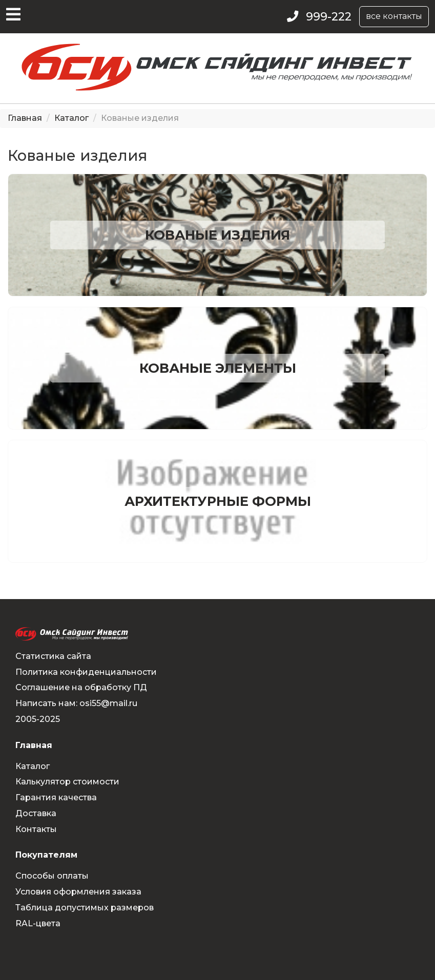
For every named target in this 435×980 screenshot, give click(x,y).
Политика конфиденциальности (86, 672)
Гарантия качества (56, 797)
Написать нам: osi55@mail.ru (76, 703)
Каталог (71, 118)
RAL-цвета (38, 923)
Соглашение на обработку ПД (81, 687)
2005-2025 (38, 719)
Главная (25, 118)
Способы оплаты (52, 876)
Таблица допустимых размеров (85, 908)
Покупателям (46, 855)
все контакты (394, 16)
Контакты (36, 829)
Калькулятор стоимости (67, 782)
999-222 (329, 17)
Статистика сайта (53, 656)
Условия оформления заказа (78, 892)
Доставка (36, 813)
